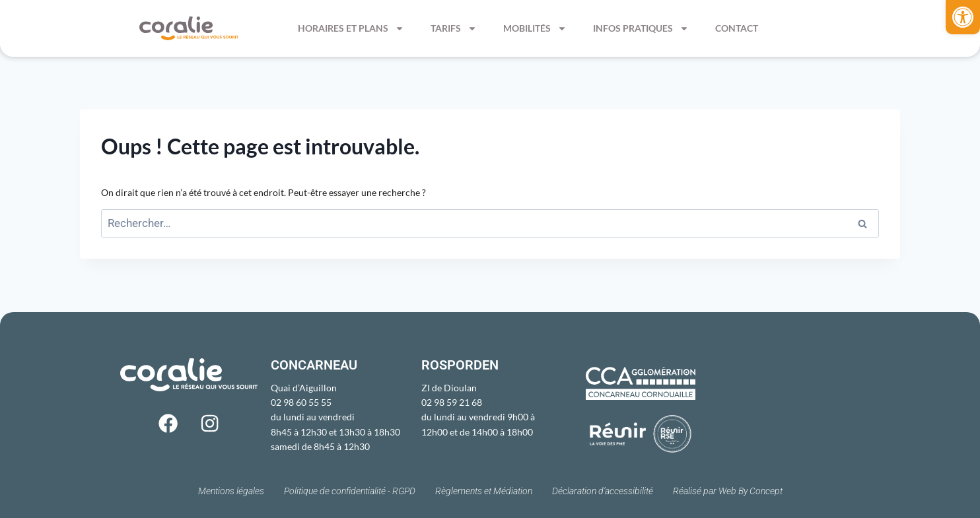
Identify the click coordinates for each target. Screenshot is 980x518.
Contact (737, 28)
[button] (963, 17)
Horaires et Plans (351, 28)
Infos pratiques (641, 28)
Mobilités (535, 28)
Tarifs (454, 28)
